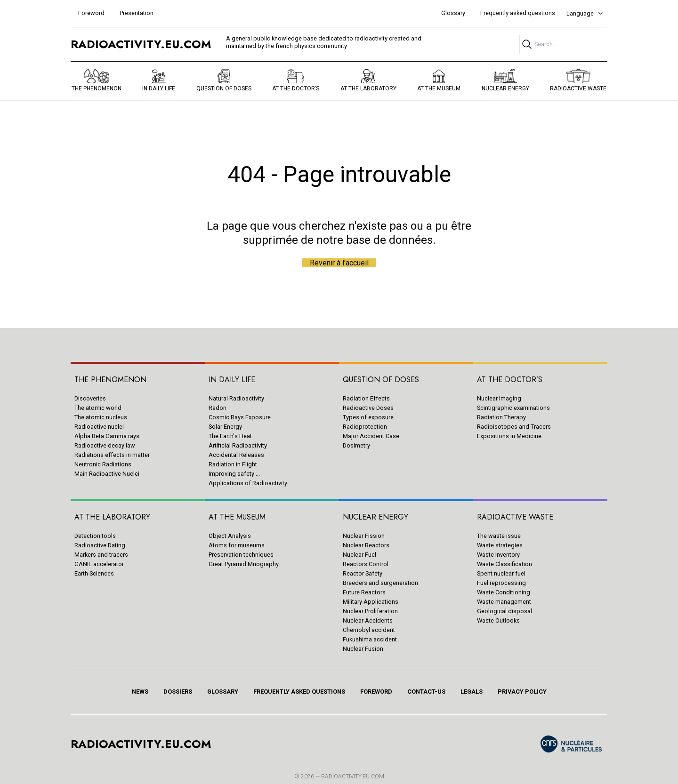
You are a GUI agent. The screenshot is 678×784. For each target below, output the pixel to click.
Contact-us (426, 692)
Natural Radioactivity (236, 398)
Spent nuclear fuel (501, 573)
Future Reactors (364, 592)
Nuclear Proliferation (370, 611)
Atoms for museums (237, 545)
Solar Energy (225, 427)
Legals (472, 692)
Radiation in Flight (233, 464)
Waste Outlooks (498, 620)
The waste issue (499, 536)
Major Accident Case (371, 436)
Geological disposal (504, 611)
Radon (218, 408)
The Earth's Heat (230, 436)
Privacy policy (522, 692)
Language (585, 13)
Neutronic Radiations (103, 464)
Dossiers (178, 692)
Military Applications (371, 602)
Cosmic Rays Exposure (240, 417)
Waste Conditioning (504, 592)
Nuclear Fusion (363, 649)
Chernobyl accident (369, 630)
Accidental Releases (236, 455)
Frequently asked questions (518, 13)
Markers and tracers (101, 555)
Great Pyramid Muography (244, 564)
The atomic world (98, 408)
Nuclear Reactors (366, 545)
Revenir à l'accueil (339, 263)
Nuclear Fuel (359, 555)
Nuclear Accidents (368, 620)
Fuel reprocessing (501, 583)
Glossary (453, 13)
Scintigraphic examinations (513, 408)
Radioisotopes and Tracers (514, 427)
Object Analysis (230, 536)
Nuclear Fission (364, 536)
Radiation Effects (366, 398)
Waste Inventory (498, 555)
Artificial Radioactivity (238, 445)
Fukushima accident (370, 639)
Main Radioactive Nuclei (107, 474)
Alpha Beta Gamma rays (107, 436)
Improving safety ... (234, 474)
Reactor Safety (363, 573)
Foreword (91, 13)
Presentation (137, 13)
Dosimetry (356, 445)
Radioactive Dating (100, 545)
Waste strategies (500, 545)
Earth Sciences (94, 573)
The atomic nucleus (101, 417)
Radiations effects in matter (112, 455)
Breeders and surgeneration (380, 583)
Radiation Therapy (501, 417)
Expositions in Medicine (509, 436)
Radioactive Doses (368, 408)
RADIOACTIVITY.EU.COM (353, 776)
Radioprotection (365, 427)
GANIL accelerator (99, 564)
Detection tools (95, 536)
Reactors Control (366, 564)
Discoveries (90, 398)
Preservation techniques (241, 555)
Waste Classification (504, 564)
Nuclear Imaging (499, 398)
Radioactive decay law (105, 445)
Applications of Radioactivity (248, 483)
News (140, 692)
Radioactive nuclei (99, 427)
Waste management (504, 602)
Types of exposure (368, 417)
